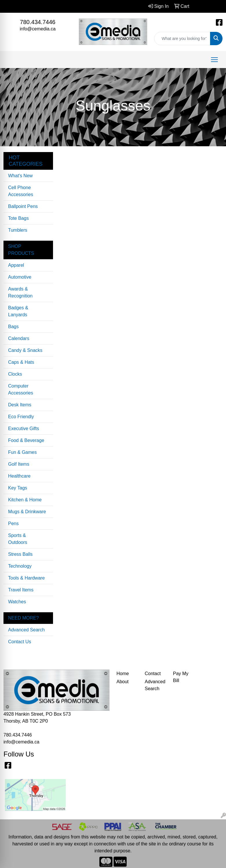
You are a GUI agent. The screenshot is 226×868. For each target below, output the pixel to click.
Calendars (19, 338)
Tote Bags (18, 218)
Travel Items (21, 590)
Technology (20, 566)
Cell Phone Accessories (21, 191)
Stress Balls (20, 554)
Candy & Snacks (25, 350)
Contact (153, 674)
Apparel (16, 265)
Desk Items (20, 405)
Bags (13, 327)
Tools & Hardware (26, 578)
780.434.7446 (38, 22)
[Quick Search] (182, 39)
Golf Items (19, 464)
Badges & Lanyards (18, 311)
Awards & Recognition (20, 292)
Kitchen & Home (25, 500)
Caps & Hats (21, 362)
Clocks (15, 374)
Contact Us (20, 642)
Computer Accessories (21, 389)
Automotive (20, 277)
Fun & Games (22, 452)
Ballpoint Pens (23, 206)
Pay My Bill (181, 677)
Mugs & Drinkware (27, 512)
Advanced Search (26, 630)
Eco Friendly (21, 417)
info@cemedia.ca (38, 29)
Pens (13, 523)
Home (123, 674)
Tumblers (18, 230)
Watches (17, 602)
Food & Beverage (26, 440)
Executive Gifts (24, 428)
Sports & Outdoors (18, 539)
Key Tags (18, 488)
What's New (20, 176)
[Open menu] (214, 60)
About (123, 682)
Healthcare (19, 476)
